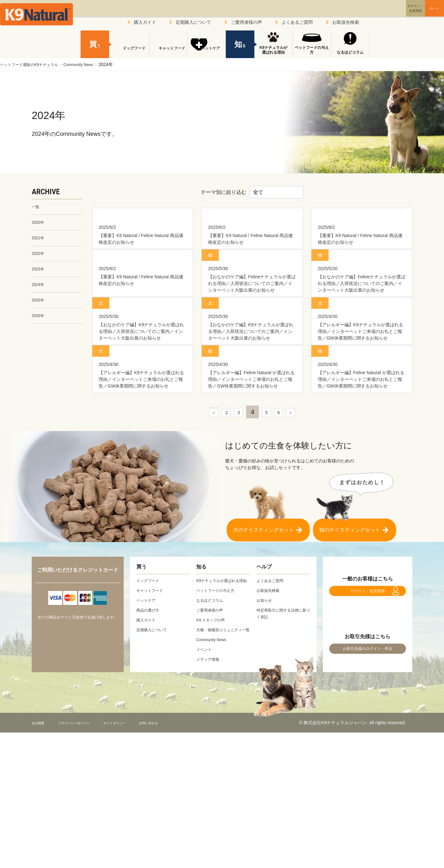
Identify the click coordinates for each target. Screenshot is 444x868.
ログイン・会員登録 (368, 696)
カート (421, 14)
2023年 (39, 273)
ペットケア (206, 52)
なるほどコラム (350, 52)
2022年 (39, 257)
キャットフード (168, 52)
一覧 (36, 207)
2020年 (39, 224)
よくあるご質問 (297, 22)
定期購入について (193, 22)
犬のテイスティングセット (264, 629)
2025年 (39, 306)
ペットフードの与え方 (312, 50)
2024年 (39, 290)
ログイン (385, 14)
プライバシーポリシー (85, 838)
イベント (205, 765)
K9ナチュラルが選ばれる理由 (273, 50)
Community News (91, 64)
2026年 (39, 323)
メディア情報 (210, 775)
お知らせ (265, 702)
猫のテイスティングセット (350, 629)
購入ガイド (145, 22)
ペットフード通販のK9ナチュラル (34, 64)
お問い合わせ (179, 838)
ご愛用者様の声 (246, 22)
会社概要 (41, 838)
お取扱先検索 (346, 22)
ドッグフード (130, 52)
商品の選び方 (150, 712)
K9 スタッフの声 (213, 729)
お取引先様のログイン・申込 (368, 761)
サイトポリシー (137, 838)
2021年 (39, 240)
